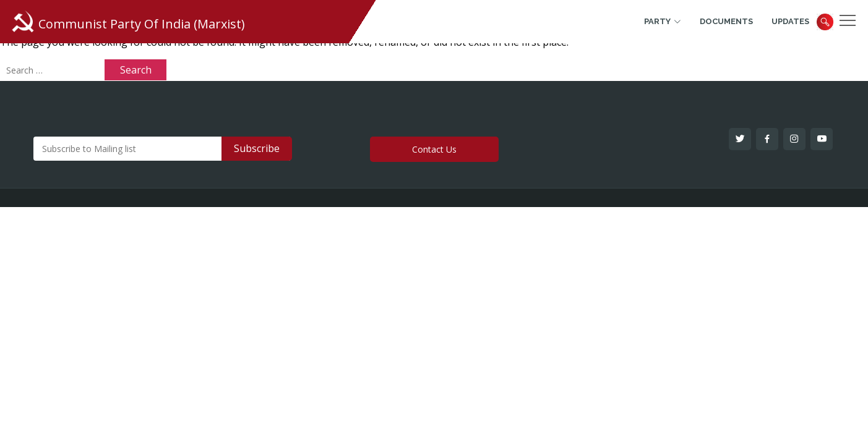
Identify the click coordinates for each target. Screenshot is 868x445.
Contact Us (434, 149)
